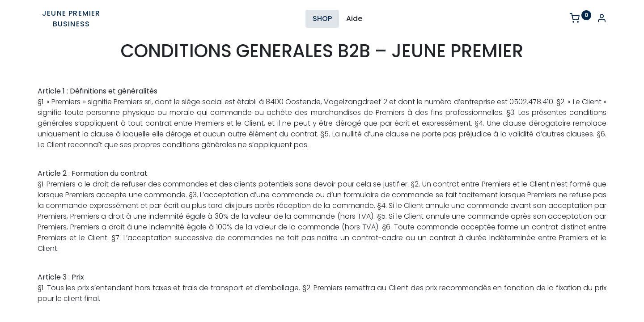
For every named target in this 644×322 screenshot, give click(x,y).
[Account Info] (602, 19)
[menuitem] (322, 19)
